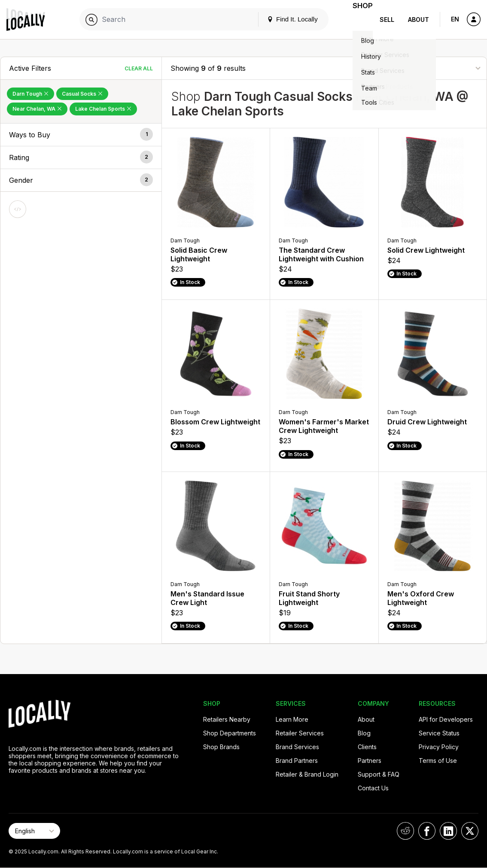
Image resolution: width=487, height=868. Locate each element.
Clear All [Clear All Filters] (139, 68)
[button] (81, 135)
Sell (387, 20)
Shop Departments (230, 733)
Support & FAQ (379, 774)
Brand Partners (297, 761)
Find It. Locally (282, 19)
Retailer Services (300, 733)
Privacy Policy (439, 747)
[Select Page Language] (34, 831)
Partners (370, 761)
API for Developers (446, 719)
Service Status (439, 733)
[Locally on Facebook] (427, 831)
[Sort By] (435, 68)
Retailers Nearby (227, 719)
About (419, 20)
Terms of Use (438, 761)
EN (455, 19)
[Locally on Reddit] (405, 831)
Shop (357, 20)
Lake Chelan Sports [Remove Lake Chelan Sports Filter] (103, 109)
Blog (364, 733)
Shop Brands (221, 747)
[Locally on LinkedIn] (448, 831)
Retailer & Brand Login (307, 774)
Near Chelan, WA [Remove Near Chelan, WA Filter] (37, 109)
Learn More (292, 719)
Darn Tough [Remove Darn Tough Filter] (30, 94)
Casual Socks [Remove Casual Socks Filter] (82, 94)
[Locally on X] (470, 831)
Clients (367, 747)
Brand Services (297, 747)
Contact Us (373, 788)
